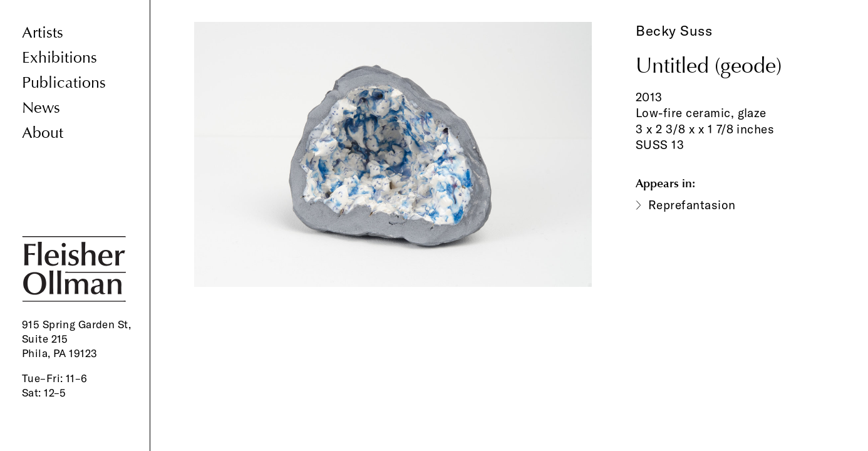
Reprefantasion (692, 205)
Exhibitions (59, 58)
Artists (43, 33)
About (43, 133)
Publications (64, 83)
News (41, 108)
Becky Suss (674, 31)
